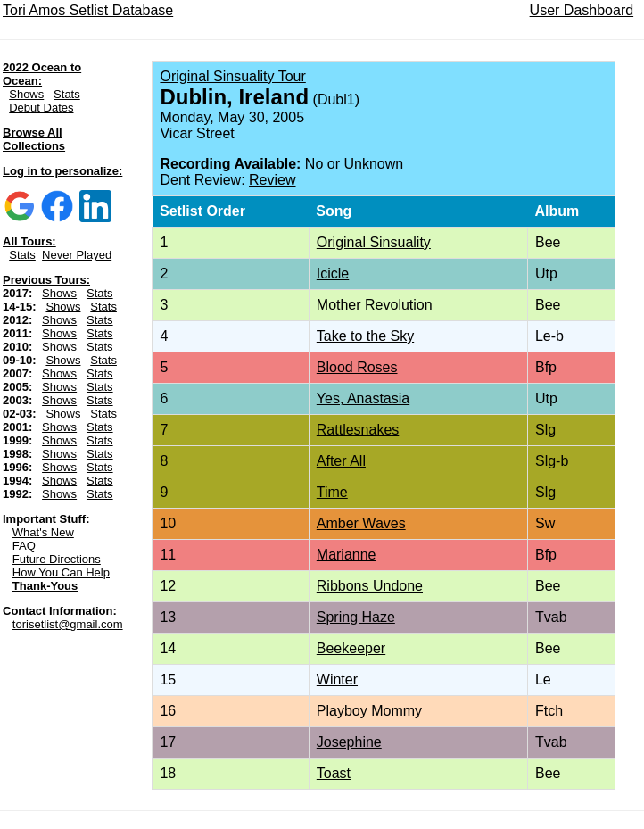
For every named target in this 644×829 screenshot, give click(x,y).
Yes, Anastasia (363, 398)
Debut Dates (41, 108)
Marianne (347, 555)
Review (272, 180)
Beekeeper (351, 648)
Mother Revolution (375, 305)
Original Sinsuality (374, 242)
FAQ (24, 546)
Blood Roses (357, 367)
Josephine (349, 742)
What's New (43, 532)
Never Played (77, 255)
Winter (337, 680)
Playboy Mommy (369, 711)
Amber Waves (361, 523)
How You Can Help (61, 572)
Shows (26, 94)
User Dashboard (582, 10)
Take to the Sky (365, 336)
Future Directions (57, 559)
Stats (67, 94)
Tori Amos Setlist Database (88, 10)
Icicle (333, 274)
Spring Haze (356, 617)
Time (332, 492)
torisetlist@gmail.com (68, 624)
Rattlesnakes (358, 430)
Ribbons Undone (370, 586)
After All (341, 461)
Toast (334, 773)
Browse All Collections (34, 139)
